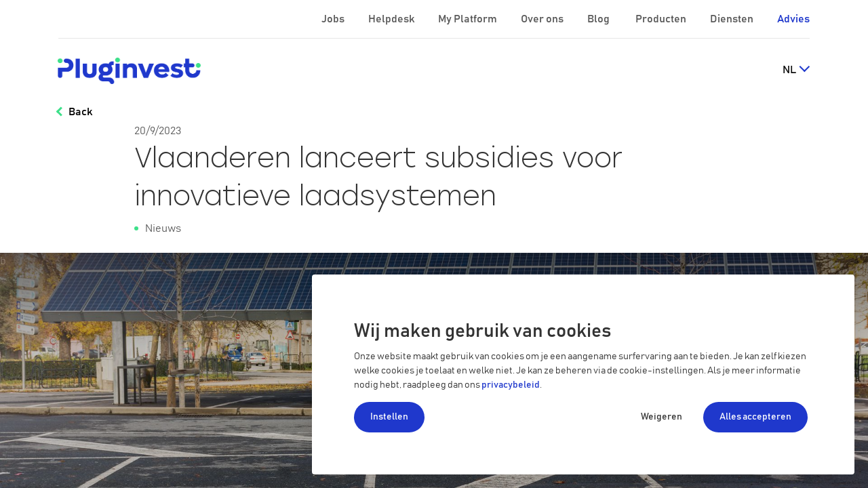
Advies (793, 19)
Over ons (543, 19)
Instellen (389, 417)
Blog (599, 19)
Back (80, 112)
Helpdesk (392, 19)
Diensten (733, 19)
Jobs (334, 19)
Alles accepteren (755, 417)
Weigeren (662, 417)
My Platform (468, 19)
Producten (662, 19)
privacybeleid (511, 385)
